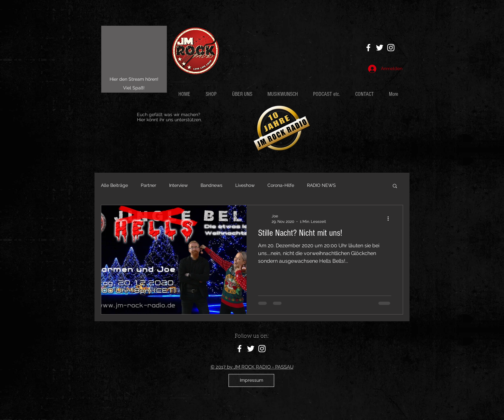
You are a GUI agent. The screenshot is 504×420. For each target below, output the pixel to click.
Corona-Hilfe (281, 185)
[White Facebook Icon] (368, 48)
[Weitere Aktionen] (390, 218)
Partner (148, 185)
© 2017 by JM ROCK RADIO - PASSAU (252, 367)
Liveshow (245, 185)
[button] (329, 94)
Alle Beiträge (114, 185)
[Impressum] (251, 380)
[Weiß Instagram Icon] (391, 48)
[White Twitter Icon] (380, 48)
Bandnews (212, 185)
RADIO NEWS (321, 185)
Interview (178, 185)
